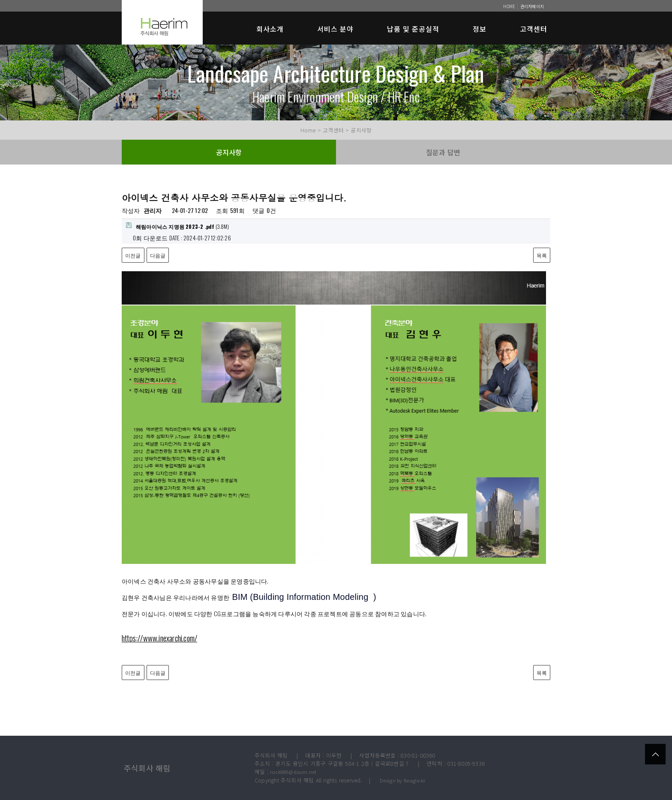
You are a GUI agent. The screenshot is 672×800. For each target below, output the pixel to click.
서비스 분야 (335, 29)
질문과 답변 (443, 152)
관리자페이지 (532, 6)
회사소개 (270, 29)
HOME (509, 6)
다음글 (158, 255)
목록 (542, 255)
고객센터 (534, 29)
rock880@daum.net (293, 772)
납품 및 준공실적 (413, 29)
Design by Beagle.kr (403, 780)
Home (308, 130)
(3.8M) (177, 226)
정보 (480, 29)
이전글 (133, 255)
